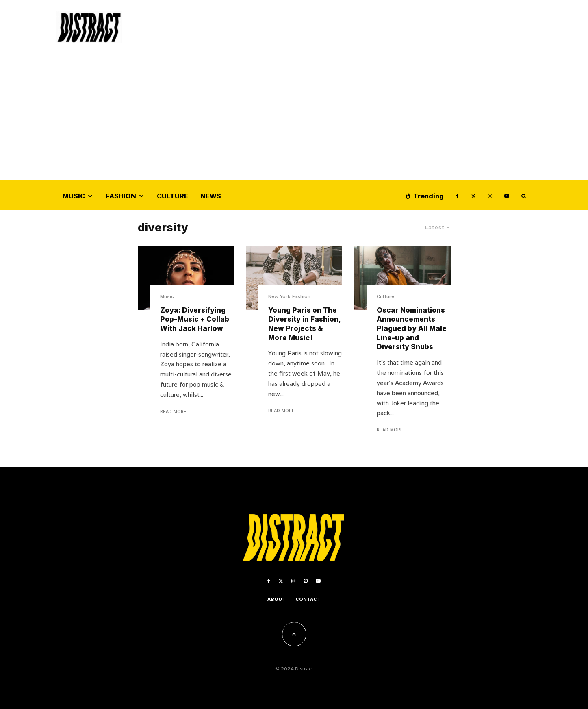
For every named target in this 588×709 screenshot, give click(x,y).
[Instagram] (490, 195)
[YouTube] (507, 195)
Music (74, 196)
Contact (308, 599)
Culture (172, 196)
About (277, 599)
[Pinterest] (306, 581)
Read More (173, 412)
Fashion (121, 196)
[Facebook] (457, 195)
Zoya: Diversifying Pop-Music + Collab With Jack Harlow (195, 319)
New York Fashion (289, 296)
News (211, 196)
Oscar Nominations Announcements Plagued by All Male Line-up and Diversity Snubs (412, 329)
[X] (473, 195)
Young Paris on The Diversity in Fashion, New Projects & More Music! (304, 324)
